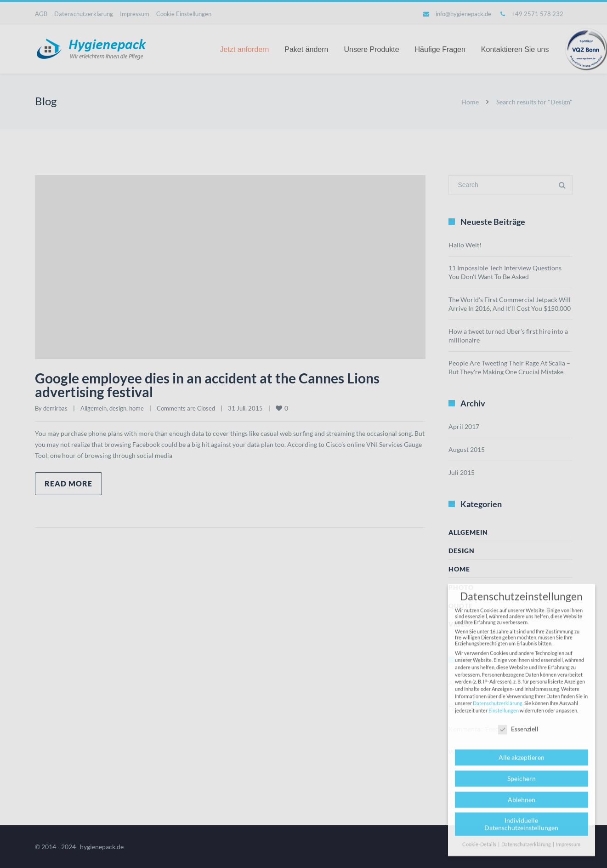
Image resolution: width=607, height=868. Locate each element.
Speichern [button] (522, 785)
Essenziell (518, 736)
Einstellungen (504, 717)
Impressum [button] (568, 851)
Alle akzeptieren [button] (522, 764)
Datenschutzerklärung (498, 710)
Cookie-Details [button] (480, 851)
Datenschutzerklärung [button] (527, 851)
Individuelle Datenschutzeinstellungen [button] (521, 831)
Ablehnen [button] (522, 806)
